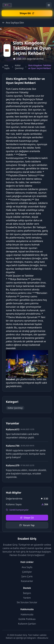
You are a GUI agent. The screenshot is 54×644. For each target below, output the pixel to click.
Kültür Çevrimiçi (19, 67)
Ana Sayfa (6, 67)
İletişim (27, 593)
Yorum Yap (27, 525)
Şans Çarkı (27, 576)
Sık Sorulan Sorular (27, 602)
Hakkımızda (27, 614)
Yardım (27, 598)
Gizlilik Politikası (27, 619)
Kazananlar (27, 581)
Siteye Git (27, 518)
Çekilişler (27, 572)
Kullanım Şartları (27, 624)
